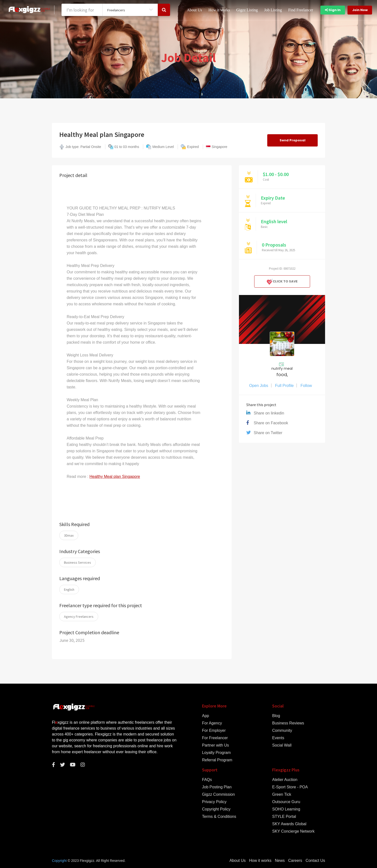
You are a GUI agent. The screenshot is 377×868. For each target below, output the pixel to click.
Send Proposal (292, 140)
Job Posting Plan (217, 787)
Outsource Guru (286, 802)
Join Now (360, 10)
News (280, 861)
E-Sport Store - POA (290, 787)
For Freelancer (215, 738)
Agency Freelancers (79, 617)
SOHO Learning (286, 809)
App (205, 716)
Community (282, 731)
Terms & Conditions (219, 817)
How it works (219, 10)
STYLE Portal (284, 817)
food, (282, 375)
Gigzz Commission (218, 794)
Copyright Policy (216, 809)
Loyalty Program (216, 753)
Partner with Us (215, 745)
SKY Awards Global (289, 824)
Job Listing (273, 10)
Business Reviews (288, 723)
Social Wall (282, 745)
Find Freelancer (301, 10)
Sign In (333, 10)
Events (278, 738)
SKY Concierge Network (293, 831)
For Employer (214, 731)
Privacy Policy (214, 802)
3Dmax (69, 535)
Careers (295, 861)
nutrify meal (282, 368)
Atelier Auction (285, 780)
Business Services (78, 562)
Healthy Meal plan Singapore (115, 477)
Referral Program (217, 760)
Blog (276, 716)
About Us (194, 10)
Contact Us (315, 861)
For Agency (212, 723)
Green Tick (282, 794)
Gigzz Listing (247, 10)
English (69, 589)
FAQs (207, 780)
